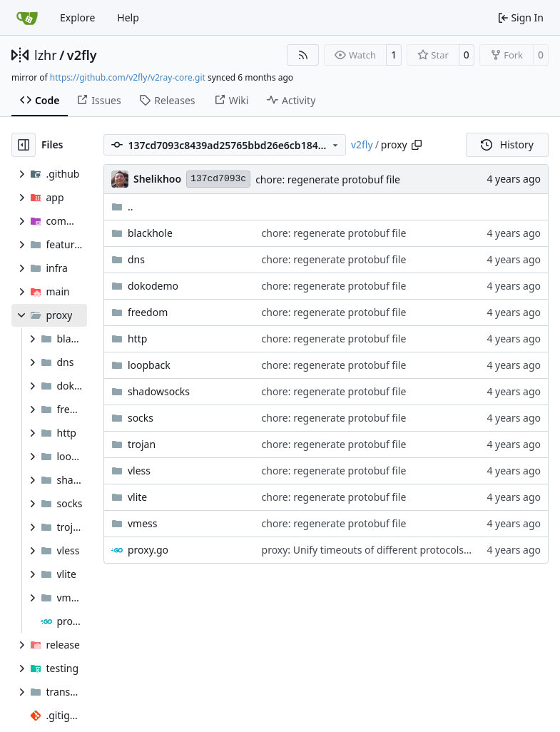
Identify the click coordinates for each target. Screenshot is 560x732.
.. (122, 207)
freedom (148, 312)
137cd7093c (218, 179)
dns (136, 259)
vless (139, 471)
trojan (142, 444)
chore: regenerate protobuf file (328, 179)
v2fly (82, 55)
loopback (149, 365)
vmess (143, 523)
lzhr (46, 55)
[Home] (27, 18)
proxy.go (148, 550)
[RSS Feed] (303, 55)
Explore (77, 17)
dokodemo (153, 286)
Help (128, 17)
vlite (137, 497)
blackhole (150, 233)
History (507, 144)
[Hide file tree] (24, 145)
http (137, 339)
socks (141, 418)
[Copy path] (417, 145)
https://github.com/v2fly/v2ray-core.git (128, 77)
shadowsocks (159, 391)
